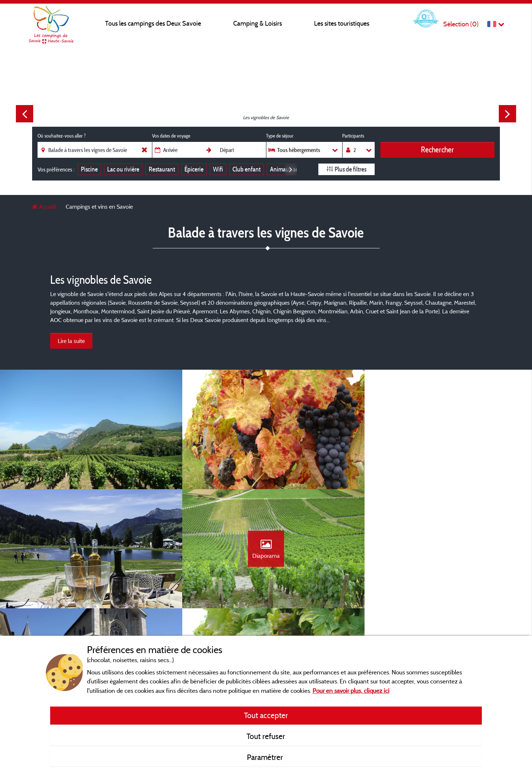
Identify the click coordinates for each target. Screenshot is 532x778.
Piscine (89, 169)
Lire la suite (71, 341)
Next (507, 114)
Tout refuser (266, 736)
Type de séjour (280, 136)
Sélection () (461, 24)
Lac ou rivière (123, 169)
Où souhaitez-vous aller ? (62, 136)
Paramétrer (266, 757)
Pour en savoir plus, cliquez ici (351, 690)
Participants (353, 136)
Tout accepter (266, 715)
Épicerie (194, 169)
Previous (25, 114)
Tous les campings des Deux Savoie (153, 23)
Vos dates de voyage (171, 136)
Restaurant (162, 169)
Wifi (218, 169)
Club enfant (247, 169)
